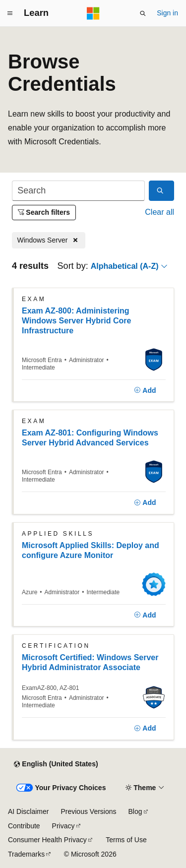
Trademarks (26, 854)
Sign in (167, 13)
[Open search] (143, 13)
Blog (135, 811)
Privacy (63, 826)
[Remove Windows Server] (49, 240)
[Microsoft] (93, 13)
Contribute (24, 826)
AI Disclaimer (28, 811)
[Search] (78, 191)
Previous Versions (88, 811)
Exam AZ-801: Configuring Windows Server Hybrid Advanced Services (90, 438)
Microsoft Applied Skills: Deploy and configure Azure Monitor (91, 550)
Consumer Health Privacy (47, 840)
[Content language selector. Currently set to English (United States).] (56, 764)
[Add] (145, 391)
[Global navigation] (10, 13)
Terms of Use (126, 840)
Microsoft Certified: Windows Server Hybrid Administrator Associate (90, 662)
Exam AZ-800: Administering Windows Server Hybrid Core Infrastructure (76, 321)
